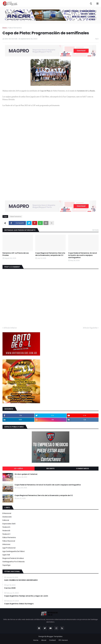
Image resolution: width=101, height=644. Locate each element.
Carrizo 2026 (10, 588)
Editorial (6, 520)
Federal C (6, 534)
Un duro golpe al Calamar (26, 474)
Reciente (50, 468)
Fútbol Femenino (15, 28)
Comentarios (82, 468)
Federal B (6, 531)
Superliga (6, 565)
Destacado (7, 517)
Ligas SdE (6, 555)
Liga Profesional (9, 548)
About (44, 640)
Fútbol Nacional (9, 541)
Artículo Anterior (10, 328)
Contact (52, 640)
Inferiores (6, 544)
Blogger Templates (55, 636)
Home (36, 640)
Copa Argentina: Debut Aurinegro (19, 604)
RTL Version (63, 640)
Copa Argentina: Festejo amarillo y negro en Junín (26, 596)
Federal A (6, 527)
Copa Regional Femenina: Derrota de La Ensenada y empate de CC (50, 254)
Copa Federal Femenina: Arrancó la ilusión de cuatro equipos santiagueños (83, 255)
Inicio (5, 28)
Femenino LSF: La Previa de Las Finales (16, 254)
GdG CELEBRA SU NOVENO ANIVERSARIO (21, 580)
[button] (91, 4)
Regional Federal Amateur (13, 558)
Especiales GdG (9, 524)
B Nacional (7, 513)
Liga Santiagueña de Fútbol (14, 551)
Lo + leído (19, 468)
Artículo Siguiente (90, 328)
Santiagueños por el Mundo (14, 562)
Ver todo (95, 230)
